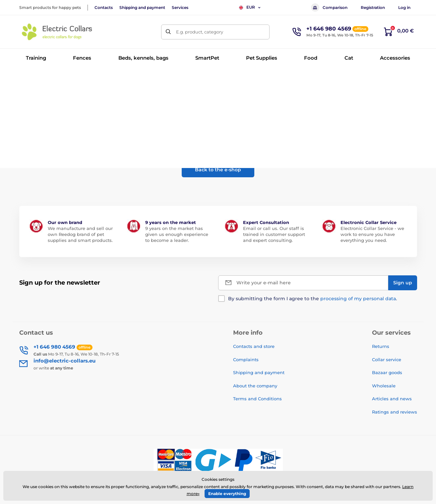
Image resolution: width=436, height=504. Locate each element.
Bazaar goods (387, 372)
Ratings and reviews (395, 412)
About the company (255, 386)
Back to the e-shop (218, 170)
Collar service (387, 360)
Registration (373, 7)
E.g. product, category (200, 32)
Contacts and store (254, 346)
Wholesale (384, 386)
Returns (381, 346)
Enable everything (227, 494)
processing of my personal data (358, 299)
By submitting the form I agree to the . (312, 299)
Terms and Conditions (257, 399)
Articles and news (392, 399)
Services (180, 7)
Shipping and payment (142, 7)
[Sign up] (403, 283)
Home (26, 78)
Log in (404, 7)
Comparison (329, 7)
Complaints (246, 360)
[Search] (169, 32)
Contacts (104, 7)
